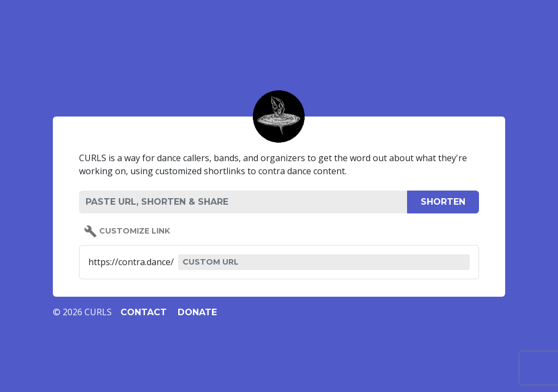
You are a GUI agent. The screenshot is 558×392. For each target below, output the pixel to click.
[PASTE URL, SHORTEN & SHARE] (243, 202)
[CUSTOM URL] (324, 262)
